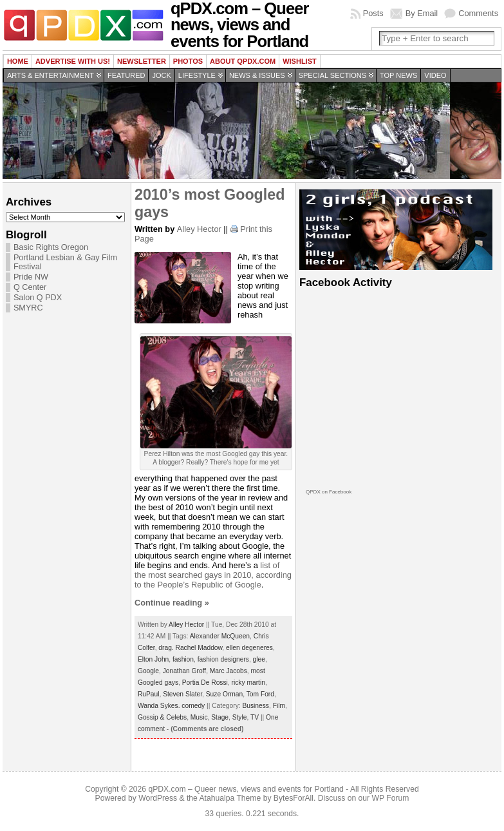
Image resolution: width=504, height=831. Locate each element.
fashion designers (223, 659)
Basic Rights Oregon (51, 247)
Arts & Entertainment (51, 75)
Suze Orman (224, 694)
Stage (220, 717)
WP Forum (391, 798)
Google (148, 671)
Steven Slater (182, 694)
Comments (478, 13)
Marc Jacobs (229, 671)
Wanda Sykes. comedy (171, 706)
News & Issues (257, 75)
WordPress (158, 798)
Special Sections (332, 75)
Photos (188, 61)
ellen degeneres (249, 648)
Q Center (30, 287)
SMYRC (28, 308)
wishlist (300, 61)
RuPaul (149, 694)
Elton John (153, 659)
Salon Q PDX (38, 298)
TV (255, 717)
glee (259, 659)
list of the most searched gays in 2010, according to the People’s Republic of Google (213, 575)
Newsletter (142, 61)
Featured (126, 75)
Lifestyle (197, 75)
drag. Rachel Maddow (190, 648)
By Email (422, 13)
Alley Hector (199, 229)
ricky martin (248, 683)
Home (18, 61)
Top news (398, 75)
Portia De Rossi (205, 683)
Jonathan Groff (185, 671)
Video (435, 75)
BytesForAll (294, 798)
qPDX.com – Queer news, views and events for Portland (246, 789)
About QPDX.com (243, 61)
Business (256, 706)
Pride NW (31, 277)
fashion (183, 659)
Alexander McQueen (220, 636)
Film (279, 706)
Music (199, 717)
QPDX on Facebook (329, 492)
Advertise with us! (73, 61)
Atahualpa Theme (230, 798)
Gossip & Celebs (162, 717)
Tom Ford (260, 694)
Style (240, 717)
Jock (161, 75)
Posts (373, 13)
